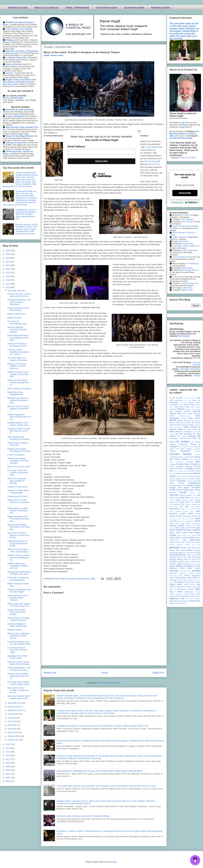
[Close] (139, 131)
